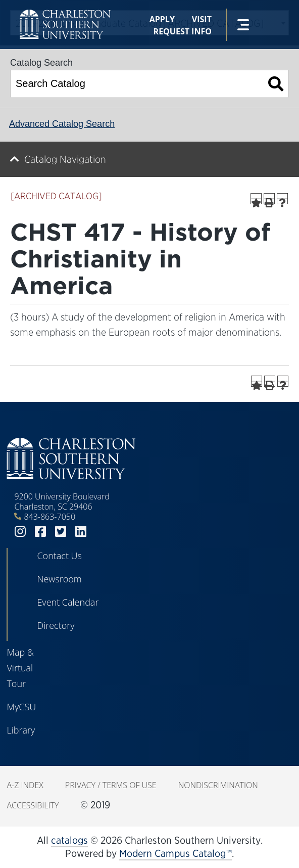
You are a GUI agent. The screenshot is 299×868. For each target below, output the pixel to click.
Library (21, 730)
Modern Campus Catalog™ (176, 853)
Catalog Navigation (65, 159)
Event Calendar (68, 602)
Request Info (183, 31)
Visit (202, 19)
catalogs (69, 840)
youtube (101, 532)
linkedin (81, 532)
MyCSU (21, 707)
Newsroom (59, 579)
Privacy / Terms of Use (111, 785)
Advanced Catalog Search (62, 124)
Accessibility (33, 805)
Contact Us (59, 556)
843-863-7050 (49, 517)
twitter (61, 532)
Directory (56, 625)
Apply (162, 19)
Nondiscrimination (218, 785)
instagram (20, 532)
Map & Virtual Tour (20, 668)
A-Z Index (25, 785)
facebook (40, 532)
